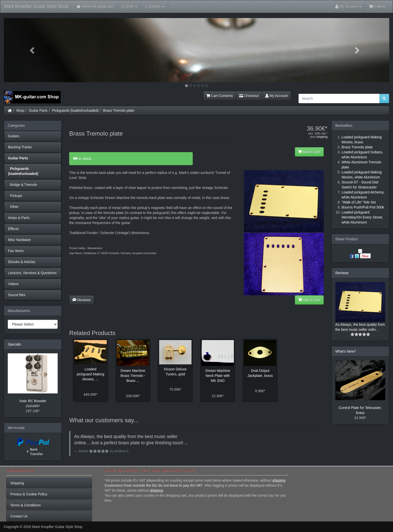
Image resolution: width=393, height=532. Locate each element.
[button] (33, 50)
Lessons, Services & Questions (32, 273)
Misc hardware (19, 240)
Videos (13, 284)
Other (13, 207)
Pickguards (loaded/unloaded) (75, 111)
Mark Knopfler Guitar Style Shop (36, 7)
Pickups (15, 196)
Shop (20, 111)
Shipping (17, 483)
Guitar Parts (38, 111)
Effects (13, 229)
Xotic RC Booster (33, 401)
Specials (14, 344)
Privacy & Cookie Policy (29, 494)
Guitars (14, 136)
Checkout (249, 96)
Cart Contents (220, 96)
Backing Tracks (20, 147)
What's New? (346, 351)
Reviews (82, 300)
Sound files (17, 295)
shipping (322, 137)
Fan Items (16, 251)
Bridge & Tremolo (23, 185)
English (155, 7)
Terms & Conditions (25, 505)
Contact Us (19, 516)
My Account (276, 96)
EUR (129, 7)
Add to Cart (309, 152)
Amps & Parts (19, 218)
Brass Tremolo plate (119, 111)
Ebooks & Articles (22, 262)
